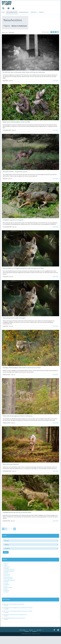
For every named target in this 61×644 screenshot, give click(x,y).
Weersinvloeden (9, 587)
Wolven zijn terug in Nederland (11, 464)
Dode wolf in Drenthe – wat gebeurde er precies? (15, 171)
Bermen (7, 564)
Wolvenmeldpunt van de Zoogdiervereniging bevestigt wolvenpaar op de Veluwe (23, 268)
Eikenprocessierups (9, 571)
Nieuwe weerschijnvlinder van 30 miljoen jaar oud (15, 615)
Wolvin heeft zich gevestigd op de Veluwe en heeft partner (18, 416)
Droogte (7, 568)
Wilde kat (7, 590)
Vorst (6, 586)
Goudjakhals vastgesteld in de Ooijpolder (13, 220)
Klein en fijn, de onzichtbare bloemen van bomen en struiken (18, 611)
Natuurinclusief (8, 577)
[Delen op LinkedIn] (56, 32)
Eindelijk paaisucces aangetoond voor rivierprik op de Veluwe (18, 608)
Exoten (7, 573)
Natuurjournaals (9, 579)
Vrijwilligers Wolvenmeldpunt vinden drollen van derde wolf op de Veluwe (22, 367)
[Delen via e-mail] (58, 32)
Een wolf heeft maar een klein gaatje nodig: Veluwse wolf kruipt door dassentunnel (24, 72)
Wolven (7, 592)
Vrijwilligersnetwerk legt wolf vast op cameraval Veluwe (17, 512)
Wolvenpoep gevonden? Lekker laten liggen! (14, 318)
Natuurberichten (12, 12)
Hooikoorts (8, 574)
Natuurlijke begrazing (10, 580)
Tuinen (6, 583)
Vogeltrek (7, 584)
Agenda (41, 12)
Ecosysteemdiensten (10, 570)
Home (3, 12)
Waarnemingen (24, 12)
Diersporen (7, 567)
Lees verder (56, 80)
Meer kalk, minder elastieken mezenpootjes (14, 604)
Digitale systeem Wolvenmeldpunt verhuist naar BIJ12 (16, 122)
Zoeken (6, 552)
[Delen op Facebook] (51, 32)
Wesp (6, 589)
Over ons (34, 12)
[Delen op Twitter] (53, 32)
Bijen (6, 565)
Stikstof (7, 582)
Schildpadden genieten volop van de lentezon (14, 618)
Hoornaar (7, 576)
